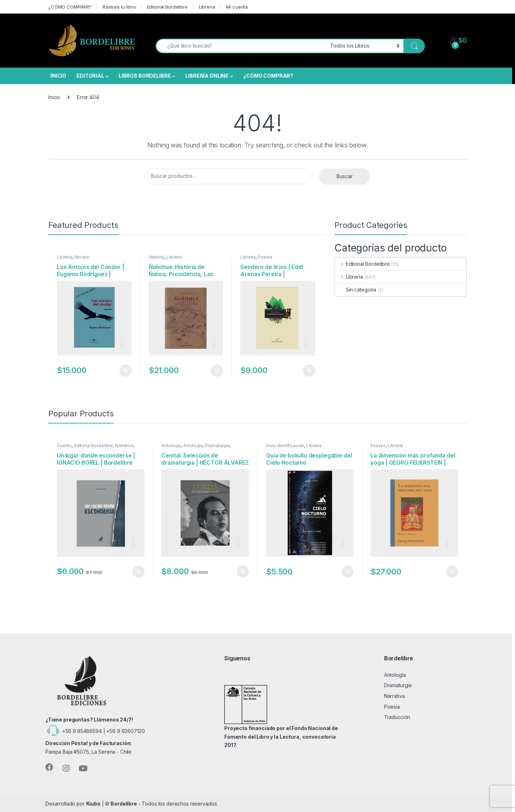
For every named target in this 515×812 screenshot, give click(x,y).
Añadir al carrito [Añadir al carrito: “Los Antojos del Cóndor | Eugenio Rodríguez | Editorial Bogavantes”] (126, 371)
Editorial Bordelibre (167, 7)
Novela (82, 257)
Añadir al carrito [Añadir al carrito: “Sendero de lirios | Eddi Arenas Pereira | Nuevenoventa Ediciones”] (309, 371)
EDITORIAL (90, 76)
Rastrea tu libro (119, 7)
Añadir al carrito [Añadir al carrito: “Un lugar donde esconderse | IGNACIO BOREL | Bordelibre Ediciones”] (138, 572)
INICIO (58, 76)
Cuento (64, 446)
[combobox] (241, 46)
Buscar (345, 176)
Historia (157, 257)
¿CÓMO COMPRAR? (70, 7)
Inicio (54, 97)
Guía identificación (285, 446)
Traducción (397, 717)
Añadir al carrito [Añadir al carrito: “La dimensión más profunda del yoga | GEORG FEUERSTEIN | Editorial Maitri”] (452, 572)
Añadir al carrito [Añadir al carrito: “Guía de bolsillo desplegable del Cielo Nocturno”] (348, 572)
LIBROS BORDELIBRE (145, 76)
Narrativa (124, 446)
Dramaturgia (217, 446)
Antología (171, 446)
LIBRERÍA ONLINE (207, 76)
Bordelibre (124, 804)
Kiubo (93, 804)
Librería (207, 7)
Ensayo (378, 446)
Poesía (265, 257)
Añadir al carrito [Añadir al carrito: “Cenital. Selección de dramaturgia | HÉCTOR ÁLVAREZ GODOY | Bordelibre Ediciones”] (243, 572)
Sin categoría (356, 290)
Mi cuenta (237, 7)
